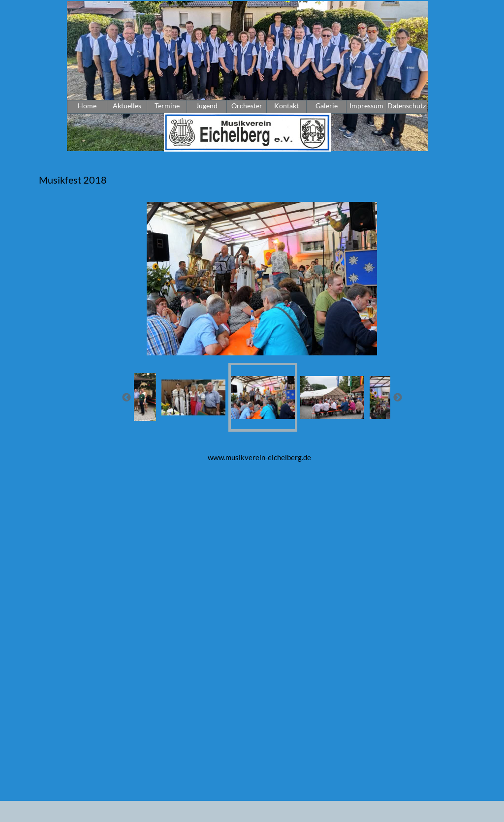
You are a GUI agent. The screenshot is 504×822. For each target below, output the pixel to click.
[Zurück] (126, 397)
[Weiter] (398, 397)
